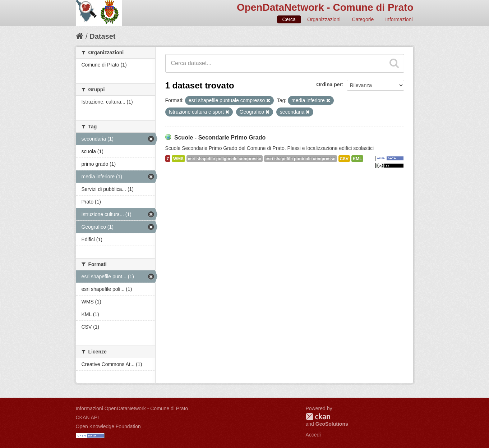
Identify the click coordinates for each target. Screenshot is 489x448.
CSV (344, 159)
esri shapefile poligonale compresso (225, 159)
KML (357, 159)
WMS (178, 159)
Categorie (363, 19)
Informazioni (399, 19)
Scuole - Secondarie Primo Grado (220, 138)
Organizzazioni (324, 19)
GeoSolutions (332, 424)
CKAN (318, 417)
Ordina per (329, 84)
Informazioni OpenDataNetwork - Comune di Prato (132, 408)
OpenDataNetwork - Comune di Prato (325, 7)
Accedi (313, 435)
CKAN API (87, 417)
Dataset (102, 36)
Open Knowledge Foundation (108, 426)
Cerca (289, 19)
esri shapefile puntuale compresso (301, 159)
